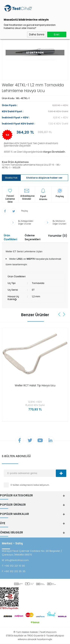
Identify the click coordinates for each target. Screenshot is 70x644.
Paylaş (60, 196)
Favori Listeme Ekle (10, 197)
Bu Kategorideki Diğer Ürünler (26, 222)
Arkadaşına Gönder (27, 197)
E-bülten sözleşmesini (22, 485)
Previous (60, 314)
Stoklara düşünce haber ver (44, 178)
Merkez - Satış (12, 543)
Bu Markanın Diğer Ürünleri (59, 222)
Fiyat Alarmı (43, 198)
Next (64, 314)
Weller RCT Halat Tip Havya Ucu (35, 385)
